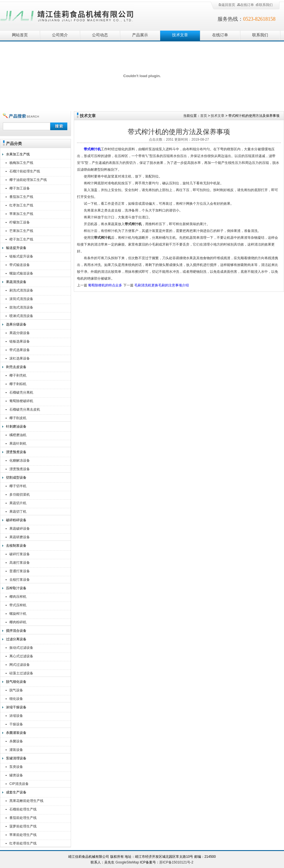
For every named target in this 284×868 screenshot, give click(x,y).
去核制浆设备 (16, 546)
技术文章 (180, 35)
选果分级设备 (16, 324)
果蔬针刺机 (18, 443)
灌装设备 (16, 750)
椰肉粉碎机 (18, 622)
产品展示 (140, 35)
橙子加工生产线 (21, 239)
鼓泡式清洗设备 (21, 307)
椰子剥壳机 (18, 375)
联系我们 (264, 5)
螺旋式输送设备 (21, 273)
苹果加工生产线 (21, 214)
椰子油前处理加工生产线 (28, 180)
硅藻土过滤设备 (21, 673)
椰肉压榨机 (18, 597)
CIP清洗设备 (19, 784)
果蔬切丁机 (18, 512)
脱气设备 (16, 690)
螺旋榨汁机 (18, 614)
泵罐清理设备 (16, 758)
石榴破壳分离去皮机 (25, 409)
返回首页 (227, 5)
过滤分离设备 (16, 639)
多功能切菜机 (20, 495)
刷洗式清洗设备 (21, 290)
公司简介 (60, 35)
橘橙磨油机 (18, 435)
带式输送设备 (20, 265)
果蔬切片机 (18, 503)
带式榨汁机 (92, 149)
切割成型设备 (16, 478)
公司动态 (100, 35)
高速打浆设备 (20, 563)
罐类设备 (16, 775)
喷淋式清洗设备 (21, 316)
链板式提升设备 (21, 256)
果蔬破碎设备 (20, 529)
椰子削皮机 (18, 418)
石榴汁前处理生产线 (25, 171)
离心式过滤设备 (21, 656)
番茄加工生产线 (21, 197)
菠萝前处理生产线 (23, 826)
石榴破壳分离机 (21, 392)
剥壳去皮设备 (16, 367)
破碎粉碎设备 (16, 520)
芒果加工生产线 (21, 231)
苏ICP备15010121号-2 (176, 862)
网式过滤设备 (20, 665)
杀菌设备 (16, 741)
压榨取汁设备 (16, 588)
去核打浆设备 (20, 580)
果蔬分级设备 (20, 333)
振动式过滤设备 (21, 648)
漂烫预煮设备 (16, 452)
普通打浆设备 (20, 571)
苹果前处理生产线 (23, 835)
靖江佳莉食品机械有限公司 (67, 15)
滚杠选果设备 (20, 358)
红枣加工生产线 (21, 205)
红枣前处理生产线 (23, 843)
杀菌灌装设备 (16, 733)
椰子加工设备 (20, 188)
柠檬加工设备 (20, 222)
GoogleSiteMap (127, 862)
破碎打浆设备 (20, 554)
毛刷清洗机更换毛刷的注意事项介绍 (162, 285)
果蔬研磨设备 (20, 537)
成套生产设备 (16, 792)
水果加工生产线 (18, 154)
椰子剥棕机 (18, 384)
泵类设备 (16, 767)
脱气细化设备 (16, 682)
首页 (204, 116)
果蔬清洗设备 (16, 282)
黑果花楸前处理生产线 (26, 801)
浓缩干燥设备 (16, 707)
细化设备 (16, 699)
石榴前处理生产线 (23, 809)
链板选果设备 (20, 341)
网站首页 (20, 35)
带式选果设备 (20, 350)
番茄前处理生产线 (23, 818)
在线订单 (245, 5)
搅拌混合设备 (16, 631)
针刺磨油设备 (16, 426)
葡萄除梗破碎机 (21, 401)
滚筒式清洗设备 (21, 299)
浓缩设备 (16, 716)
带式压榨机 (18, 605)
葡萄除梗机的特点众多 (105, 285)
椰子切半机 (18, 486)
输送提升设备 (16, 248)
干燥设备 (16, 724)
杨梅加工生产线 (21, 163)
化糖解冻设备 (20, 461)
